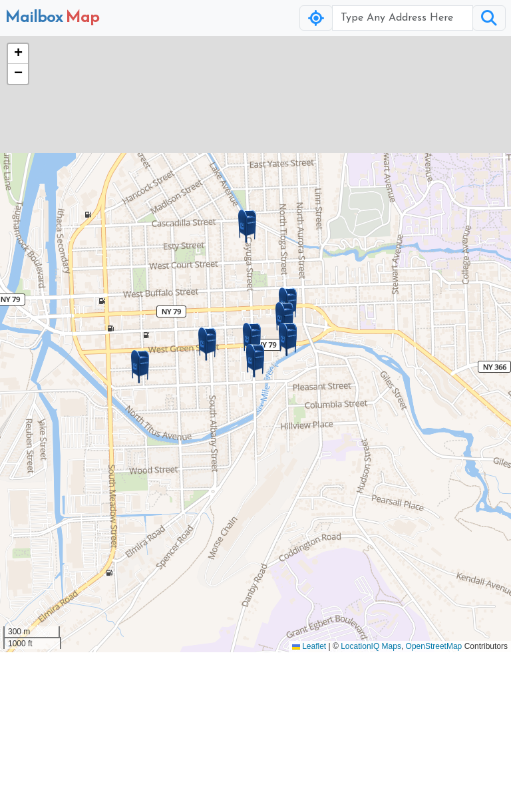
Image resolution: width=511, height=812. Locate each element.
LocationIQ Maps (371, 646)
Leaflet (309, 646)
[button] (255, 361)
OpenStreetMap (434, 646)
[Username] (403, 18)
